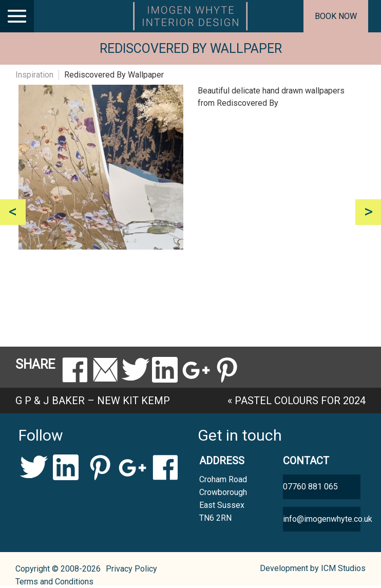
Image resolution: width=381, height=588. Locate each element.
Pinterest (99, 467)
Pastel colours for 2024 (300, 401)
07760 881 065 (310, 487)
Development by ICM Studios (313, 568)
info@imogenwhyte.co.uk (322, 519)
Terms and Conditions (54, 582)
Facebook (165, 467)
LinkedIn (66, 467)
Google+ (132, 467)
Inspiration (34, 75)
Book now (336, 16)
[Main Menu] (17, 16)
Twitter (34, 467)
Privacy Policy (131, 569)
